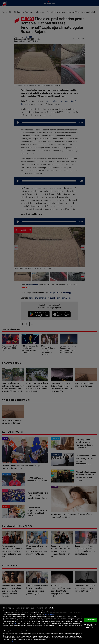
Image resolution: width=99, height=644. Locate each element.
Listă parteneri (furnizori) (11, 641)
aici (16, 623)
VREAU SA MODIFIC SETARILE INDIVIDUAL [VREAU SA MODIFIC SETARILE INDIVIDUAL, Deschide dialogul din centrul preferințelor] (90, 626)
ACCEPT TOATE (91, 620)
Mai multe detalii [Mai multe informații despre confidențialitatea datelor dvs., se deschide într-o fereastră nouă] (50, 615)
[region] (49, 624)
